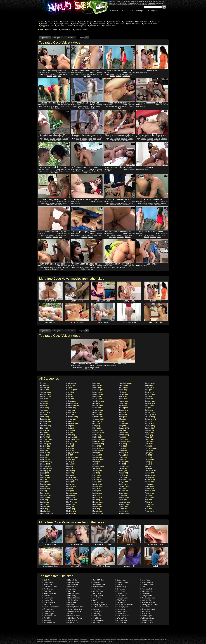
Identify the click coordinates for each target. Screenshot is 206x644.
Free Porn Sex (146, 620)
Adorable (45, 388)
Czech (70, 430)
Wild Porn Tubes (98, 587)
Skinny (149, 388)
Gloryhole (98, 417)
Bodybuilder (46, 468)
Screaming (124, 502)
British (45, 482)
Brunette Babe (95, 26)
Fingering (81, 108)
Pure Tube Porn (48, 591)
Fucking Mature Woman (100, 607)
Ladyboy (97, 486)
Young (60, 205)
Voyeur (149, 486)
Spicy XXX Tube (122, 582)
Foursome (98, 390)
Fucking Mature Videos (75, 607)
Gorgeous (98, 419)
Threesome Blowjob (64, 26)
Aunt (43, 415)
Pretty (123, 468)
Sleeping (149, 392)
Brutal (44, 486)
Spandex (150, 401)
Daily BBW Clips (97, 580)
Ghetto (97, 408)
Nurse (123, 415)
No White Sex (72, 584)
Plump (123, 457)
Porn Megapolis (146, 616)
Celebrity (45, 507)
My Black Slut (72, 600)
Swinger (149, 433)
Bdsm (44, 430)
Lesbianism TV (48, 611)
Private (123, 471)
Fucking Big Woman (99, 605)
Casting (45, 502)
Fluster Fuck (47, 598)
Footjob (97, 385)
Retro (122, 489)
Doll (70, 455)
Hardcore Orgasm (151, 24)
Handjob (112, 76)
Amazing (45, 394)
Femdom (72, 493)
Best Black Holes (73, 593)
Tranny (149, 459)
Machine (97, 507)
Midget (123, 390)
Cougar (71, 410)
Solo (149, 397)
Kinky (97, 475)
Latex (96, 489)
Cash (44, 500)
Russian (124, 498)
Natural (99, 171)
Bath (95, 139)
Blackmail (45, 459)
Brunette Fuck (143, 22)
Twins (148, 464)
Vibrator (150, 480)
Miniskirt (123, 394)
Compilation (73, 406)
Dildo (70, 446)
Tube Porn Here (146, 623)
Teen (50, 140)
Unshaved (150, 475)
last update (128, 11)
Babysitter (46, 419)
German (98, 406)
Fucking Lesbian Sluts (124, 605)
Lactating (97, 484)
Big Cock (89, 74)
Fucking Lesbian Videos (149, 605)
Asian (77, 268)
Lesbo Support (48, 614)
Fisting (71, 507)
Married (97, 511)
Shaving (123, 511)
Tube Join (95, 589)
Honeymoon (98, 442)
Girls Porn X (72, 620)
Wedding (149, 493)
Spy (148, 408)
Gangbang (98, 401)
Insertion (97, 457)
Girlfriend (98, 410)
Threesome (84, 140)
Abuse (110, 641)
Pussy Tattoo (129, 22)
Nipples (123, 410)
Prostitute (124, 475)
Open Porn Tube (73, 623)
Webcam (150, 491)
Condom (71, 408)
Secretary (124, 504)
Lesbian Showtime (74, 611)
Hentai (97, 435)
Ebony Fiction (72, 580)
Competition (72, 403)
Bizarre (45, 455)
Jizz (96, 473)
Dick (85, 76)
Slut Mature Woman (74, 618)
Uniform (149, 473)
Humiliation (98, 448)
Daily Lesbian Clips (147, 602)
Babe (44, 107)
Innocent (97, 455)
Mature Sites (96, 616)
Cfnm (44, 509)
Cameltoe (45, 495)
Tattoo (59, 76)
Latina (97, 491)
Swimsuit (149, 430)
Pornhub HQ (47, 582)
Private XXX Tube (98, 584)
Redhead (124, 486)
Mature (123, 385)
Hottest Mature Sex (147, 609)
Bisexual (143, 107)
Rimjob (123, 495)
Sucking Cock (81, 26)
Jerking (97, 471)
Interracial (164, 139)
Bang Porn (120, 602)
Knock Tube (145, 580)
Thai (148, 446)
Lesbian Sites (96, 611)
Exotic (70, 475)
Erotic (89, 235)
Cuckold (71, 419)
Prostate (123, 473)
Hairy (97, 428)
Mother (123, 403)
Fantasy (71, 486)
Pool (122, 459)
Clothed (71, 392)
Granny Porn (47, 609)
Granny (97, 421)
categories (154, 11)
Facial (131, 74)
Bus (43, 491)
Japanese (98, 466)
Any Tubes (71, 589)
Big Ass (100, 74)
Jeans (96, 468)
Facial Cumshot (134, 24)
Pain (122, 437)
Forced (97, 388)
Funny (97, 397)
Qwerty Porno (121, 593)
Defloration (71, 442)
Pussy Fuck (156, 22)
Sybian (149, 435)
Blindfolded (46, 462)
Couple (65, 74)
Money (123, 399)
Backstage (46, 421)
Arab (44, 406)
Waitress (149, 489)
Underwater (150, 471)
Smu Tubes (120, 591)
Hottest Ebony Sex (147, 598)
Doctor (71, 450)
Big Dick (122, 268)
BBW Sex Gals (146, 600)
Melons (123, 388)
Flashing (71, 511)
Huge (97, 446)
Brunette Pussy (115, 22)
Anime (44, 401)
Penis (123, 446)
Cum (70, 421)
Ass (44, 410)
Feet (70, 491)
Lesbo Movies (145, 611)
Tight (149, 450)
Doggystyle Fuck (47, 26)
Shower (150, 383)
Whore (149, 498)
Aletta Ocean (52, 30)
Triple (148, 462)
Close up (72, 390)
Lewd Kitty (95, 614)
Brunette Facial (46, 24)
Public (123, 477)
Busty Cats (71, 591)
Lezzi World (145, 614)
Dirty (70, 448)
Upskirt (149, 477)
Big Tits (45, 448)
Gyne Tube (120, 589)
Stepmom (150, 412)
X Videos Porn (121, 620)
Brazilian (45, 477)
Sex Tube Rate (97, 591)
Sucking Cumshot (62, 24)
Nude (122, 412)
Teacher (149, 439)
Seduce (123, 507)
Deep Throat (126, 76)
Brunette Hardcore (69, 22)
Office (123, 419)
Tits (57, 171)
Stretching (150, 419)
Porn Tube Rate (146, 589)
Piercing (123, 453)
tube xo (119, 584)
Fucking (98, 394)
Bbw (44, 428)
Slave (149, 390)
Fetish (71, 495)
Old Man (123, 424)
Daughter (71, 437)
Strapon (113, 140)
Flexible (71, 513)
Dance (71, 435)
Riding (123, 493)
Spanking (150, 403)
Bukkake (45, 489)
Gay (96, 403)
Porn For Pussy (97, 620)
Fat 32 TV (46, 605)
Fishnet (71, 504)
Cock (89, 76)
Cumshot (125, 74)
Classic (71, 385)
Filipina (71, 498)
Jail (95, 464)
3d (43, 383)
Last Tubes (96, 582)
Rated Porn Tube (147, 584)
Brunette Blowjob (86, 22)
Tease (149, 442)
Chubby (71, 383)
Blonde (78, 74)
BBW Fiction (120, 600)
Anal (44, 399)
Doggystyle (126, 205)
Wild (148, 502)
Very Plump (96, 618)
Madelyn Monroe (81, 30)
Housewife (98, 444)
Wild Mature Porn (147, 618)
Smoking (150, 394)
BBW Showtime (48, 602)
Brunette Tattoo (53, 22)
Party (123, 444)
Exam (70, 473)
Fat (70, 489)
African (45, 390)
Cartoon (45, 498)
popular (115, 11)
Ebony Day (71, 596)
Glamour (97, 412)
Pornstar (60, 74)
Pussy (55, 76)
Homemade (99, 439)
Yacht (148, 507)
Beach (44, 433)
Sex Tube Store (73, 582)
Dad (70, 433)
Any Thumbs (47, 589)
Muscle (123, 406)
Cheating (45, 511)
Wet (148, 495)
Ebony (71, 464)
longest (141, 11)
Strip (149, 421)
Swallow (150, 428)
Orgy (123, 430)
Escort (70, 471)
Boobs (45, 473)
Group (97, 424)
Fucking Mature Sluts (50, 607)
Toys (149, 457)
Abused (44, 385)
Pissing (123, 455)
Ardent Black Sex (49, 593)
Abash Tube (47, 584)
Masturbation (125, 383)
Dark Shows (47, 580)
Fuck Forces (120, 596)
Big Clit (45, 442)
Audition (45, 412)
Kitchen (49, 76)
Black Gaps (96, 593)
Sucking (77, 203)
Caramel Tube (121, 623)
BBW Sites (71, 602)
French (97, 392)
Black (148, 140)
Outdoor (67, 171)
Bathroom (91, 140)
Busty (44, 493)
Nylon (123, 417)
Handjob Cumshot (99, 24)
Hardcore (53, 74)
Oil (121, 421)
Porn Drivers (145, 593)
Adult (142, 587)
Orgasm (124, 428)
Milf (109, 171)
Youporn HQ (120, 587)
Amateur (46, 392)
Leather (97, 493)
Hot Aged (95, 609)
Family (71, 484)
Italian (96, 462)
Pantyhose (125, 442)
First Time (72, 502)
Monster (123, 401)
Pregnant (124, 466)
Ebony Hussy (121, 580)
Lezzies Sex (120, 614)
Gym (96, 426)
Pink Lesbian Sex (122, 616)
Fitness (70, 509)
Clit (69, 388)
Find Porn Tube (48, 623)
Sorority (149, 399)
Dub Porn (95, 600)
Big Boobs (46, 439)
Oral (122, 426)
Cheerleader (46, 513)
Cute (70, 428)
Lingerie (97, 502)
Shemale (124, 513)
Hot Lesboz (120, 609)
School (123, 500)
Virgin (149, 484)
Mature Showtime (74, 616)
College (71, 401)
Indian (97, 453)
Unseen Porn (72, 587)
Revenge (123, 491)
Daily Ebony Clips (147, 582)
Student (149, 424)
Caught (45, 504)
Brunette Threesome (117, 24)
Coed (70, 399)
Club (70, 394)
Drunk (70, 462)
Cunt (95, 74)
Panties (123, 439)
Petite (123, 450)
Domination (72, 457)
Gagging (97, 399)
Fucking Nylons (122, 607)
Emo (70, 466)
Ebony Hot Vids (146, 596)
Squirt (120, 108)
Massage (59, 203)
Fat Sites (70, 605)
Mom (123, 397)
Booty (44, 475)
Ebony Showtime (73, 598)
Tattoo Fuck (101, 22)
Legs (96, 495)
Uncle (148, 468)
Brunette (47, 74)
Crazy (70, 415)
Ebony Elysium (97, 596)
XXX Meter (47, 620)
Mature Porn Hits (49, 616)
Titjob (149, 453)
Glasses (97, 415)
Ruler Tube (96, 623)
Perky (123, 448)
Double (71, 459)
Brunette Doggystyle (80, 24)
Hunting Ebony (48, 600)
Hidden (97, 437)
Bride (44, 480)
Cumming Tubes (98, 602)
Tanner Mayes (66, 30)
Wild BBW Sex (121, 618)
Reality (85, 172)
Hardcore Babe (110, 26)
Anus (44, 403)
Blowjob (83, 74)
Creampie (72, 417)
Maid (96, 509)
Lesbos (70, 614)
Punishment (125, 480)
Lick (96, 500)
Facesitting (72, 480)
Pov (118, 268)
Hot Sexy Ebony (122, 598)
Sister (149, 385)
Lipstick (97, 504)
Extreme (71, 477)
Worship (150, 504)
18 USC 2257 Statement (100, 641)
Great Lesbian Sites (74, 609)
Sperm (149, 406)
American (46, 397)
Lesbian (130, 139)
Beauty (90, 237)
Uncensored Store (49, 587)
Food (96, 383)
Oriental (123, 433)
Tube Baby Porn (146, 591)
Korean (97, 482)
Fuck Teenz (145, 607)
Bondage (46, 471)
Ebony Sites (96, 598)
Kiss (96, 477)
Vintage (150, 482)
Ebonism (46, 596)
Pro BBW (46, 618)
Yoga (148, 509)
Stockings (157, 139)
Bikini (44, 450)
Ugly (148, 466)
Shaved (57, 172)
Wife (149, 500)
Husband (98, 450)
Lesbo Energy (121, 611)
